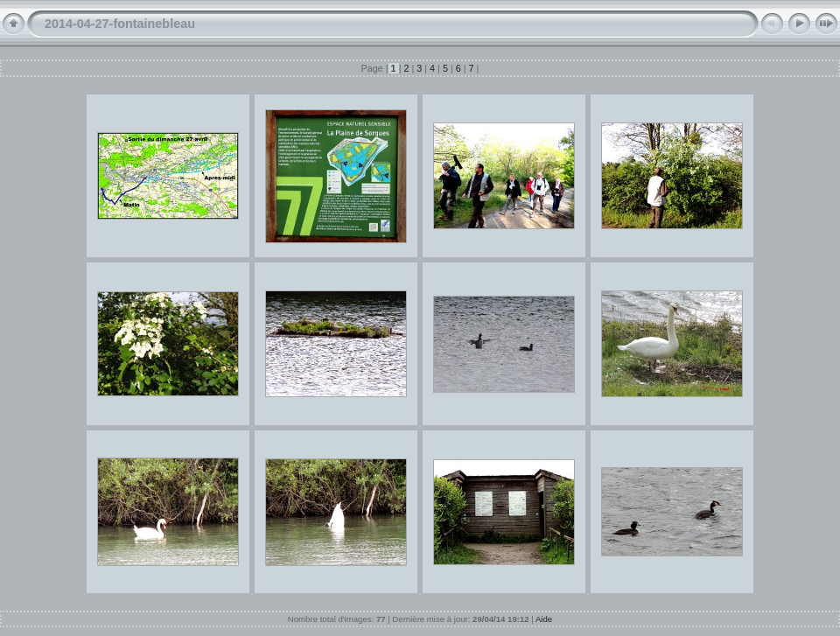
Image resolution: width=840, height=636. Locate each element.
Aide (544, 619)
